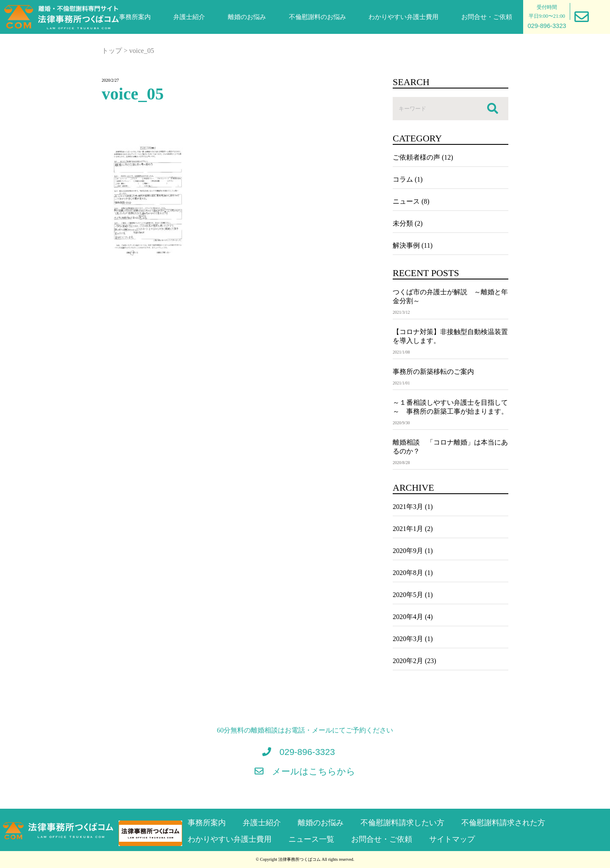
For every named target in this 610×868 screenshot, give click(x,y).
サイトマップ (452, 839)
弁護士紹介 (189, 17)
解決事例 (406, 245)
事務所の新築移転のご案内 (433, 372)
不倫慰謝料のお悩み (317, 17)
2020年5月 (408, 595)
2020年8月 (408, 573)
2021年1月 (408, 529)
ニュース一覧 (311, 839)
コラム (403, 179)
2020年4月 (408, 617)
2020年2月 (408, 661)
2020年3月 (408, 639)
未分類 (403, 223)
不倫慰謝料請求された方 (503, 823)
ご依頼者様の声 (416, 157)
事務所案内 (135, 17)
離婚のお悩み (247, 17)
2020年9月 (408, 551)
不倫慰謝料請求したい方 (402, 823)
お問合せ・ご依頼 (487, 17)
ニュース (406, 201)
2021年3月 (408, 507)
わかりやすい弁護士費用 (403, 17)
